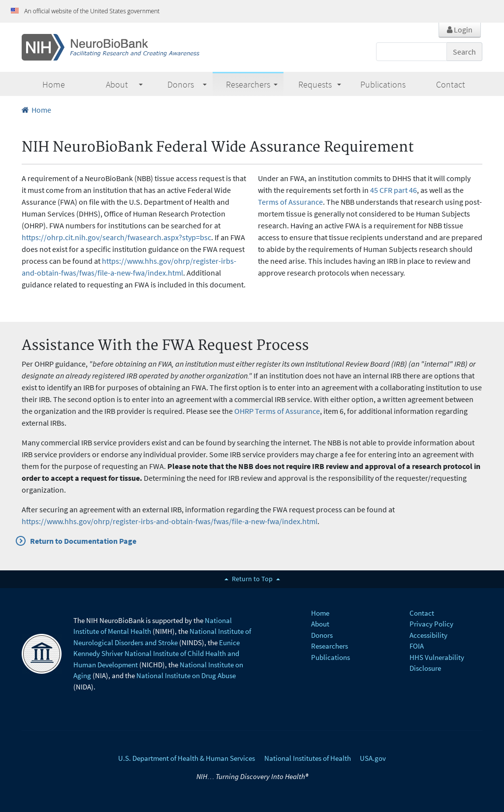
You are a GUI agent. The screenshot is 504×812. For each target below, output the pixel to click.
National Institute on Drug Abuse (186, 675)
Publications (331, 657)
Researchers (252, 84)
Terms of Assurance (290, 202)
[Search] (411, 52)
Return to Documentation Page (83, 541)
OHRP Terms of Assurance (277, 411)
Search (464, 52)
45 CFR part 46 (394, 190)
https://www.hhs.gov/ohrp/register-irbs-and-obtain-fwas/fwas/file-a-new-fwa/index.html (170, 521)
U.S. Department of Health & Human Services (187, 758)
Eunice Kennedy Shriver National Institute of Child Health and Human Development (157, 654)
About (124, 84)
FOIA (417, 646)
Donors (187, 84)
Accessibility (428, 635)
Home (36, 110)
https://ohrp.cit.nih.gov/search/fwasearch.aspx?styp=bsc (116, 237)
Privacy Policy (431, 624)
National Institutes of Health (308, 758)
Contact (422, 613)
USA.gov (373, 758)
